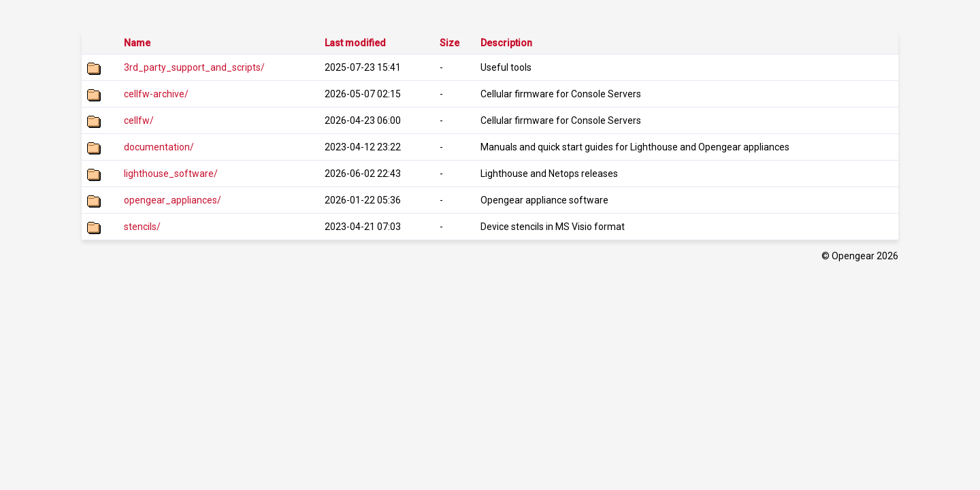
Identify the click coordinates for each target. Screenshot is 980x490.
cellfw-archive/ (156, 94)
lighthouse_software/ (171, 174)
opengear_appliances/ (173, 200)
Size (450, 43)
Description (506, 43)
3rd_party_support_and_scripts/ (194, 67)
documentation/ (159, 147)
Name (137, 43)
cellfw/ (139, 120)
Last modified (355, 43)
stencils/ (142, 227)
